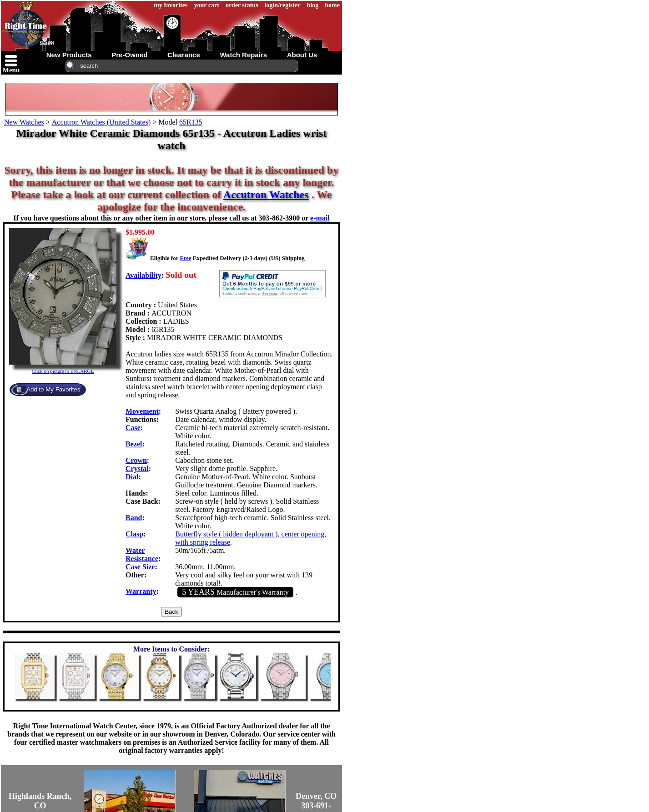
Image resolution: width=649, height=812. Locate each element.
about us (302, 55)
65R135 (191, 122)
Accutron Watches (266, 195)
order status (242, 5)
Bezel (134, 444)
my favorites (171, 5)
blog (313, 5)
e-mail (320, 218)
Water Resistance (142, 554)
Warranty (141, 591)
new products (69, 55)
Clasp (134, 534)
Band (134, 518)
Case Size (140, 567)
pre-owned (129, 55)
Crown (136, 460)
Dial (132, 477)
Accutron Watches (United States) (101, 122)
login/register (283, 5)
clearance (184, 55)
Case (133, 428)
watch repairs (243, 55)
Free (185, 258)
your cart (207, 5)
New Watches (24, 122)
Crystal (137, 469)
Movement (142, 411)
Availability (143, 275)
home (332, 5)
